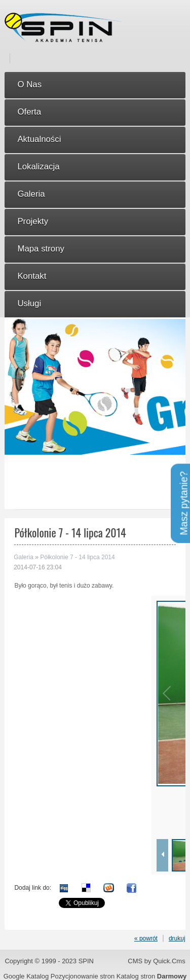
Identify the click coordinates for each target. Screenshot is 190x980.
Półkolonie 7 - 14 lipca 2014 (77, 557)
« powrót (146, 938)
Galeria (24, 557)
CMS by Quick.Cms (156, 961)
